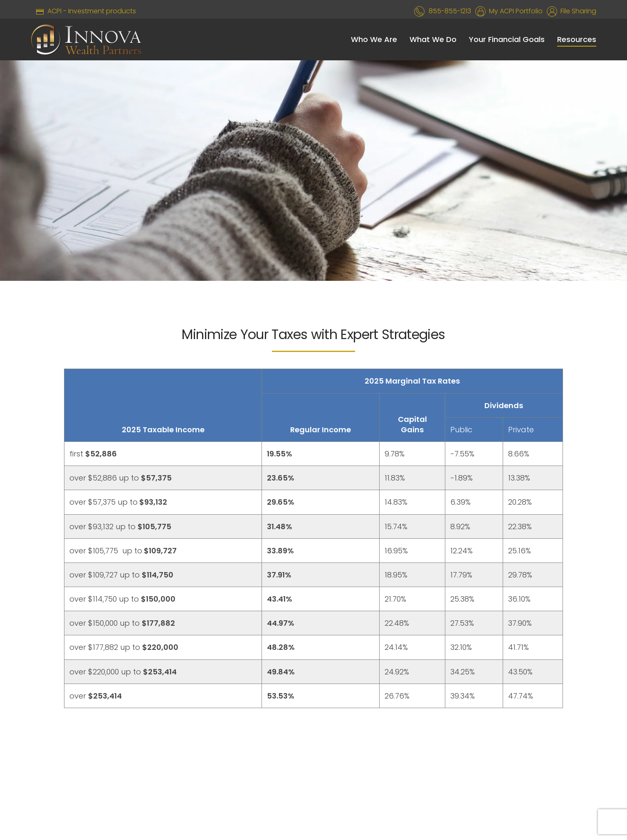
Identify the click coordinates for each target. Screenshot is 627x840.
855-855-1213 (450, 11)
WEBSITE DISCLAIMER (244, 772)
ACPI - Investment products (83, 11)
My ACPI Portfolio (514, 11)
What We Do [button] (433, 39)
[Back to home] (86, 40)
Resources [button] (577, 39)
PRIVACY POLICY (326, 772)
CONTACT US (395, 772)
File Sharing (577, 11)
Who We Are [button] (374, 39)
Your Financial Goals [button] (507, 39)
